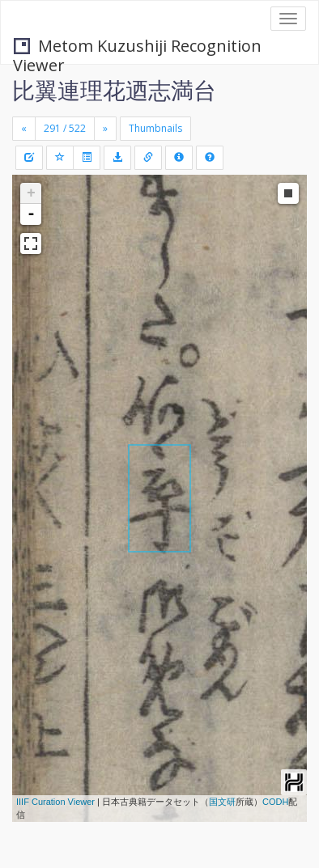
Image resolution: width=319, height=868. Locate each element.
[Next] (105, 129)
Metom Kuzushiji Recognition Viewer (137, 47)
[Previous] (24, 129)
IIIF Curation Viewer (55, 802)
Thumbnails (155, 128)
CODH (275, 802)
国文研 (222, 802)
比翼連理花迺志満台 (114, 90)
